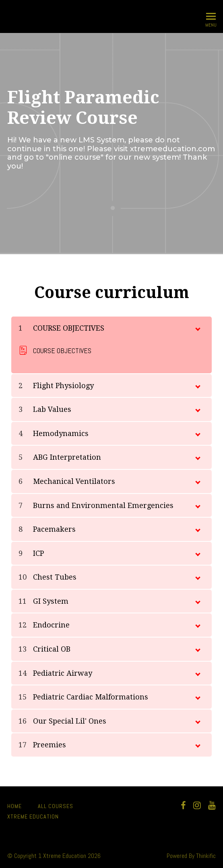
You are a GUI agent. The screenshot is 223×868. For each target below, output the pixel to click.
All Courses (56, 806)
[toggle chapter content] (197, 327)
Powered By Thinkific (191, 856)
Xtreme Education (33, 817)
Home (14, 806)
